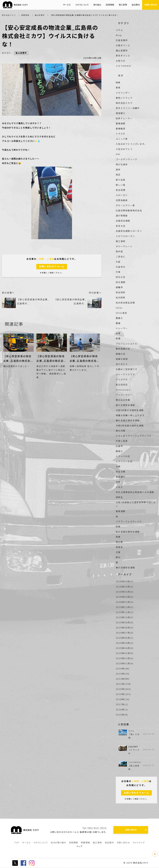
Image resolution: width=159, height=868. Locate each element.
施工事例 (121, 241)
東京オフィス (123, 56)
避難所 (119, 287)
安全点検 (121, 472)
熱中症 (119, 252)
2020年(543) (123, 689)
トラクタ (120, 134)
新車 (118, 88)
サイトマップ (139, 843)
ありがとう (122, 364)
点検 (118, 467)
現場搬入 (121, 113)
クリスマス (122, 380)
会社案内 (109, 843)
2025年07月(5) (125, 633)
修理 (118, 339)
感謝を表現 (122, 359)
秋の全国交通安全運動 (128, 532)
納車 (118, 83)
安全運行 (121, 477)
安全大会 (121, 226)
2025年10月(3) (125, 618)
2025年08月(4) (125, 628)
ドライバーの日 (124, 462)
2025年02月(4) (125, 658)
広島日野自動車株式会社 (129, 211)
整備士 (119, 318)
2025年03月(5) (125, 653)
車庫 (118, 537)
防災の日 (121, 277)
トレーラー (122, 328)
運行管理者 (122, 216)
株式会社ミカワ (9, 15)
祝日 (118, 175)
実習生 (119, 547)
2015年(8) (122, 715)
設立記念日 (122, 385)
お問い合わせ (123, 843)
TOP (17, 843)
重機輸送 (121, 129)
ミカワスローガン (125, 236)
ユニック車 (122, 139)
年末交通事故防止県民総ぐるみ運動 (135, 492)
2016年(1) (122, 710)
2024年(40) (123, 669)
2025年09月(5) (125, 623)
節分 (118, 557)
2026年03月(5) (125, 592)
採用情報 (74, 843)
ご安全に (121, 257)
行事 (118, 272)
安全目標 (121, 190)
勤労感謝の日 (123, 349)
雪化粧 (119, 542)
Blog (119, 35)
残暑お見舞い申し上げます (130, 415)
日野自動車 (122, 200)
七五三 (119, 487)
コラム (119, 30)
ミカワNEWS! (124, 66)
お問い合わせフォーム (52, 267)
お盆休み (121, 267)
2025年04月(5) (125, 648)
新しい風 (121, 185)
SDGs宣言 (122, 313)
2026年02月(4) (125, 597)
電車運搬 (121, 511)
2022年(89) (123, 679)
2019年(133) (123, 694)
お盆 (118, 262)
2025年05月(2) (125, 643)
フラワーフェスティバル (129, 522)
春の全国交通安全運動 (128, 421)
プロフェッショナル (127, 344)
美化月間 (121, 431)
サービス (26, 843)
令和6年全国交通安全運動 (130, 426)
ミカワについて (41, 843)
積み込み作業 (123, 400)
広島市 (119, 446)
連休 (118, 170)
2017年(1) (122, 705)
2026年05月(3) (125, 582)
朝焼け (119, 451)
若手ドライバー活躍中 (128, 108)
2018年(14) (123, 699)
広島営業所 (122, 40)
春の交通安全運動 (125, 568)
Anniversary (123, 390)
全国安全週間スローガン (129, 231)
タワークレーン (124, 246)
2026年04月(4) (125, 587)
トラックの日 (123, 456)
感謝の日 (121, 354)
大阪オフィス (123, 46)
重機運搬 (121, 124)
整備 (118, 323)
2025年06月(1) (125, 638)
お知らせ (121, 61)
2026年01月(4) (125, 602)
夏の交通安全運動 (125, 405)
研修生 (119, 497)
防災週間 (121, 282)
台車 (118, 334)
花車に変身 (122, 441)
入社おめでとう (124, 149)
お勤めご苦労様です (127, 369)
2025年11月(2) (125, 612)
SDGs (119, 308)
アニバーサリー (124, 395)
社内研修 (121, 298)
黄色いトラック (124, 98)
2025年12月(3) (125, 607)
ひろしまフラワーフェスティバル (134, 436)
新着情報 (25, 15)
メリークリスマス (125, 374)
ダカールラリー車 (125, 206)
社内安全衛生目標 (125, 303)
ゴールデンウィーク (127, 159)
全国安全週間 (123, 221)
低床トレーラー (124, 118)
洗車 (118, 482)
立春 (118, 552)
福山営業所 (40, 15)
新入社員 (121, 180)
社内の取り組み (58, 843)
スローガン (122, 195)
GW (118, 154)
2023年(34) (123, 674)
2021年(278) (123, 684)
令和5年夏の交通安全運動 (130, 410)
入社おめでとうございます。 (131, 144)
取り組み (97, 5)
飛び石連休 (122, 165)
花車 (118, 527)
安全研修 (121, 293)
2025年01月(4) (125, 664)
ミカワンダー (123, 93)
